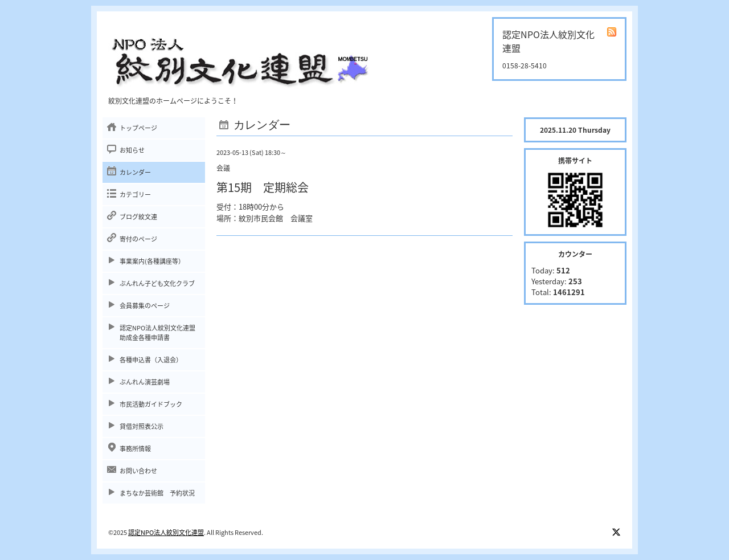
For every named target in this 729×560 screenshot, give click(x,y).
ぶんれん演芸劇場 (145, 382)
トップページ (138, 128)
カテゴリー (135, 195)
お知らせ (132, 150)
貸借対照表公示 (142, 426)
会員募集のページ (145, 306)
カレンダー (135, 172)
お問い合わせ (138, 471)
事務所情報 (135, 449)
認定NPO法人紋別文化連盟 (166, 532)
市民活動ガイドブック (151, 404)
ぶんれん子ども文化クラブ (157, 283)
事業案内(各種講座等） (152, 261)
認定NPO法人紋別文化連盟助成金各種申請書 (157, 333)
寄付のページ (138, 239)
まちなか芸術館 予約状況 (157, 493)
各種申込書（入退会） (151, 360)
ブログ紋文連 (138, 217)
